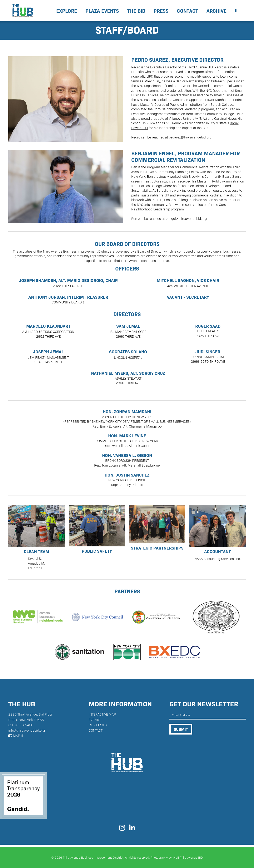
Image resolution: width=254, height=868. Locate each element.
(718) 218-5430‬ (21, 725)
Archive (216, 11)
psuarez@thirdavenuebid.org (190, 137)
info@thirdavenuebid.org (27, 730)
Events (94, 720)
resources (98, 725)
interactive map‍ (102, 714)
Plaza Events (102, 11)
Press (161, 11)
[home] (23, 11)
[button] (67, 11)
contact (188, 11)
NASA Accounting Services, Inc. (218, 559)
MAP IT (16, 735)
